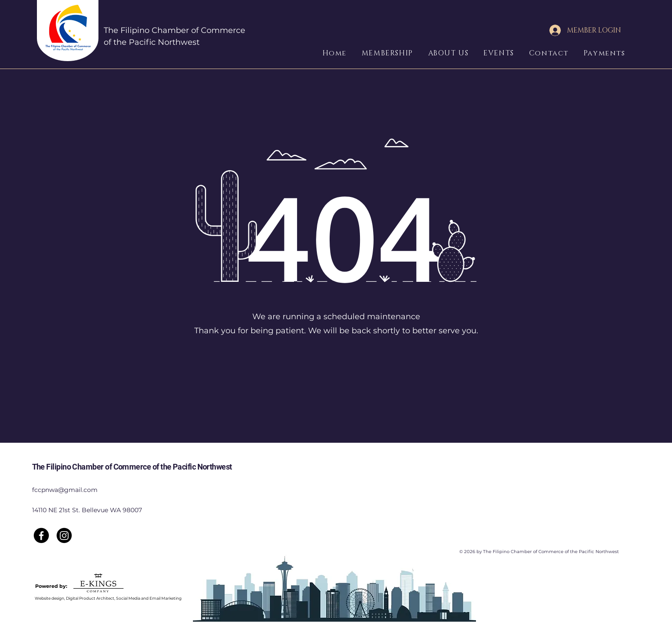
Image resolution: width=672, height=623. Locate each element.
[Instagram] (64, 536)
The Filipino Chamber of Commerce (174, 30)
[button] (393, 53)
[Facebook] (41, 536)
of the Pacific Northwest (152, 42)
